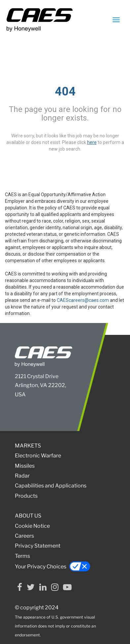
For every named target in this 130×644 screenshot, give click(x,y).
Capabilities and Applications (51, 486)
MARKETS (28, 446)
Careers (24, 536)
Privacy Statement (38, 546)
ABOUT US (28, 516)
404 (65, 91)
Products (26, 496)
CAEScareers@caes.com (83, 300)
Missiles (25, 466)
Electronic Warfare (38, 456)
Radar (22, 476)
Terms (22, 556)
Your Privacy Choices (53, 566)
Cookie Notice (32, 526)
